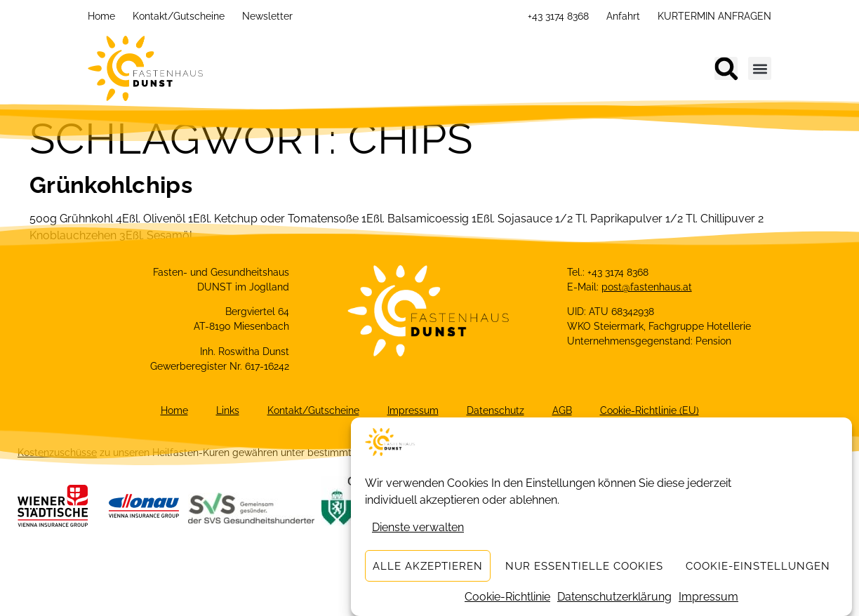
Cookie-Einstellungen (758, 567)
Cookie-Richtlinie (507, 597)
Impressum (708, 597)
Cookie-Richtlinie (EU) (650, 410)
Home (101, 16)
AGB (562, 410)
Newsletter (267, 16)
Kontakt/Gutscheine (179, 16)
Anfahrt (623, 16)
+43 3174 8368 (558, 16)
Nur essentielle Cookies (584, 567)
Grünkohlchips (111, 185)
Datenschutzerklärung (614, 597)
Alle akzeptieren (428, 567)
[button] (726, 68)
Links (228, 410)
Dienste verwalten (418, 528)
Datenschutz (495, 410)
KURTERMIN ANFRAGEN (714, 16)
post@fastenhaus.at (647, 287)
